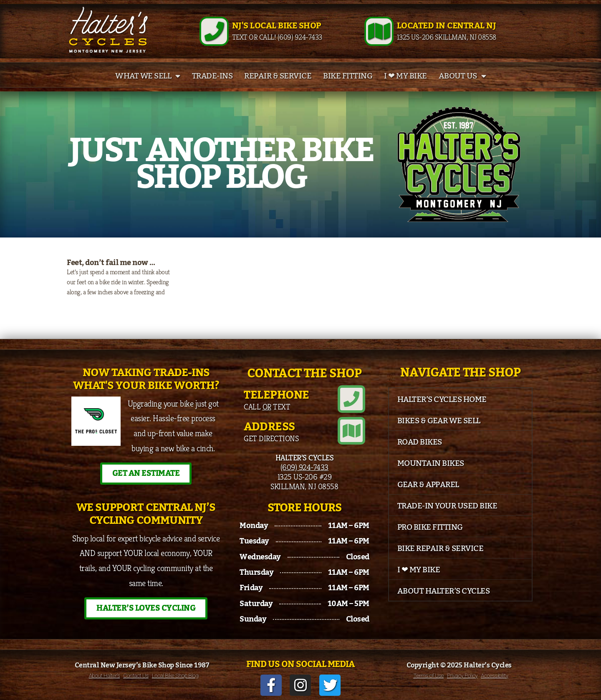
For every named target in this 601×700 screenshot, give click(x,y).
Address (269, 427)
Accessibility (494, 675)
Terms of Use (428, 675)
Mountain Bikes (431, 463)
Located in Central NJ (447, 26)
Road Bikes (420, 442)
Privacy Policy (462, 675)
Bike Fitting (348, 76)
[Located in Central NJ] (379, 31)
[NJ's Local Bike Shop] (214, 31)
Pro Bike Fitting (430, 527)
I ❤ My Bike (405, 76)
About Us (462, 76)
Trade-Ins (212, 76)
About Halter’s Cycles (444, 591)
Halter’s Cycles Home (442, 399)
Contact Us (136, 675)
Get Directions (271, 438)
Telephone (277, 395)
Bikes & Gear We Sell (439, 421)
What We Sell (148, 76)
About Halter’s (105, 675)
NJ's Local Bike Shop (277, 26)
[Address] (351, 431)
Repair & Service (278, 76)
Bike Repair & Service (441, 548)
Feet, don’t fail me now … (111, 263)
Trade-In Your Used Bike (447, 506)
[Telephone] (351, 399)
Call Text (267, 407)
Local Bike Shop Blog (175, 675)
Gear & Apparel (428, 485)
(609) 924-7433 (304, 467)
